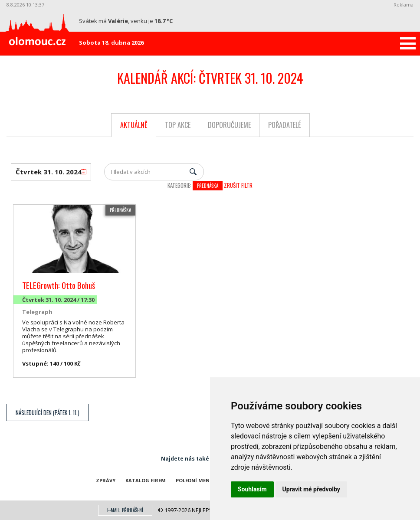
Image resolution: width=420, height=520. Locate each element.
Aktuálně (134, 125)
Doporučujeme (229, 125)
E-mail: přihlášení (125, 510)
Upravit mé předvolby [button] (311, 489)
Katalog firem (146, 480)
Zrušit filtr (238, 185)
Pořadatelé (284, 125)
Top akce (178, 125)
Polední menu (195, 480)
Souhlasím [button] (252, 489)
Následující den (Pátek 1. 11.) (48, 412)
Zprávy (106, 480)
